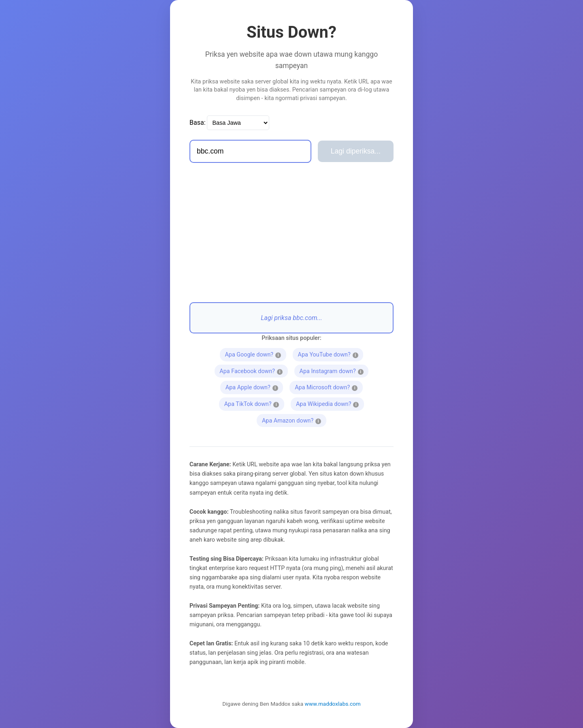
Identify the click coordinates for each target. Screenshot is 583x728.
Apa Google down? (254, 354)
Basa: (198, 123)
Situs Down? (291, 32)
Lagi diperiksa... (356, 151)
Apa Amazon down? (294, 420)
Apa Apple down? (252, 386)
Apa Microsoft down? (329, 386)
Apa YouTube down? (331, 354)
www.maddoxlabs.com (333, 704)
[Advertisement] (291, 233)
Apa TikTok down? (252, 403)
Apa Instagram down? (334, 370)
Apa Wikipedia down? (330, 403)
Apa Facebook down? (253, 370)
